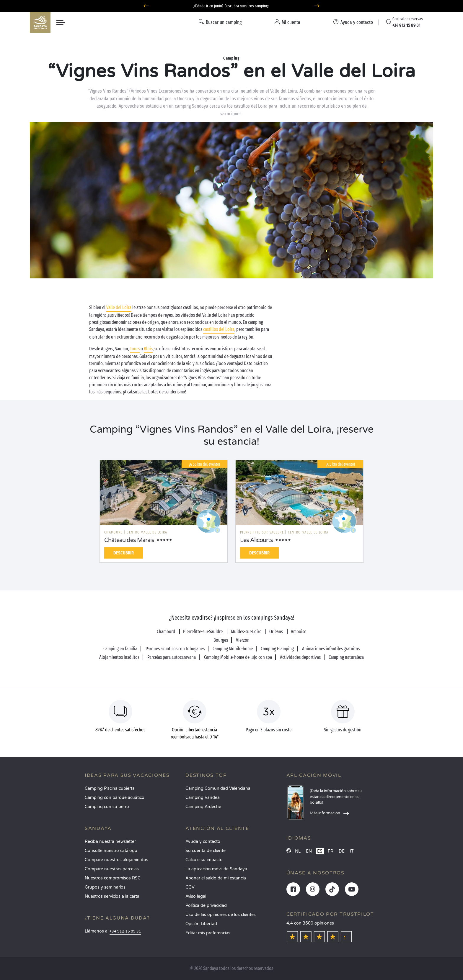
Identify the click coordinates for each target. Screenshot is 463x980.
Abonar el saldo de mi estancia (216, 878)
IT (352, 851)
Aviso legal (196, 896)
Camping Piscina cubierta (110, 788)
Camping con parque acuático (115, 798)
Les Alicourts (256, 540)
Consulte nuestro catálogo (111, 851)
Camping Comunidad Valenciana (218, 788)
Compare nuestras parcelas (112, 869)
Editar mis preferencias (208, 933)
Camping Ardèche (203, 807)
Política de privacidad (206, 906)
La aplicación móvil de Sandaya (216, 869)
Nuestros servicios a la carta (112, 896)
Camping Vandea (203, 798)
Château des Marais (129, 540)
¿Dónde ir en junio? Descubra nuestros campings (231, 6)
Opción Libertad (201, 924)
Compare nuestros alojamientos (116, 860)
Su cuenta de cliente (206, 851)
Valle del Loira (119, 307)
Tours (135, 349)
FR (331, 851)
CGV (190, 887)
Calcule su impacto (204, 860)
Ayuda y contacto (203, 842)
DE (342, 851)
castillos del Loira (219, 329)
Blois (148, 349)
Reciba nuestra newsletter (110, 842)
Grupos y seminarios (105, 887)
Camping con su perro (107, 807)
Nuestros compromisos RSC (113, 878)
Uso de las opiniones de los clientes (221, 915)
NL (298, 851)
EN (309, 851)
